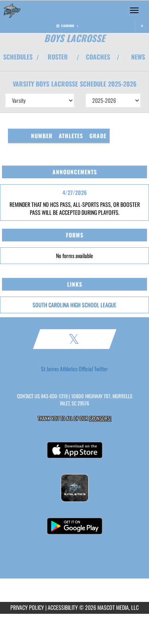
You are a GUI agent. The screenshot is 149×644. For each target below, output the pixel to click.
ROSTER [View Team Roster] (58, 57)
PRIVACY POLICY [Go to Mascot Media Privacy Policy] (27, 607)
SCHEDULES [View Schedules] (18, 57)
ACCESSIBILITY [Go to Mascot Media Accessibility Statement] (63, 607)
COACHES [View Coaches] (98, 57)
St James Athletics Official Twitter (74, 369)
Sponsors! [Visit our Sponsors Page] (100, 418)
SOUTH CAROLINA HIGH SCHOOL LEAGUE (74, 305)
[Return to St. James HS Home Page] (12, 10)
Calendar (67, 26)
